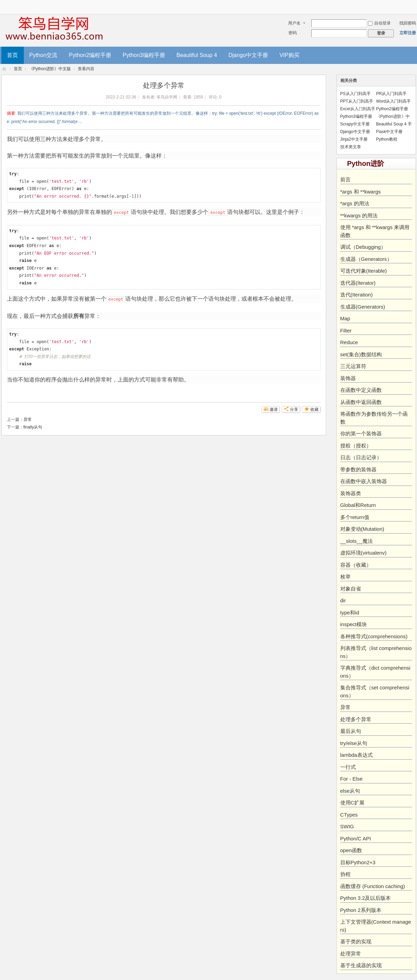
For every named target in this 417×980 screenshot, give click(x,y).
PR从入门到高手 (392, 94)
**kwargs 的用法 (359, 215)
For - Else (352, 779)
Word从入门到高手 (394, 101)
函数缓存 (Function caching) (373, 886)
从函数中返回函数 (361, 402)
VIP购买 (290, 55)
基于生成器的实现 (361, 965)
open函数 (351, 850)
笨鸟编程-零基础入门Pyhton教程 (4, 69)
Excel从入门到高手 (358, 109)
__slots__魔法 (357, 541)
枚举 (345, 577)
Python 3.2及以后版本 (366, 898)
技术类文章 (351, 147)
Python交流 (44, 55)
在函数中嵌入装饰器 (364, 481)
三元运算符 (353, 366)
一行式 (348, 767)
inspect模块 (354, 624)
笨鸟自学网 (167, 97)
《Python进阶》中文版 (50, 69)
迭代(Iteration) (357, 295)
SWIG (347, 826)
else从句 (350, 791)
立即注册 (408, 33)
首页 (12, 55)
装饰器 (348, 378)
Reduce (349, 342)
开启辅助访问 (414, 5)
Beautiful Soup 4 (197, 55)
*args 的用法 (355, 203)
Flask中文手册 (390, 132)
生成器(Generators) (363, 307)
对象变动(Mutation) (362, 529)
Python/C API (356, 838)
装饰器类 (351, 493)
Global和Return (358, 505)
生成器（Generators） (366, 259)
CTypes (349, 815)
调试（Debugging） (363, 247)
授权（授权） (356, 446)
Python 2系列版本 (361, 910)
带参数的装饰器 (358, 469)
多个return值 (355, 517)
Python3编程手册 (144, 55)
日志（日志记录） (361, 457)
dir (343, 600)
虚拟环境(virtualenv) (363, 553)
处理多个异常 (356, 719)
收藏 (314, 409)
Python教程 (387, 139)
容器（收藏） (356, 565)
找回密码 (408, 23)
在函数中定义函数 (361, 390)
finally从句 (33, 427)
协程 (345, 874)
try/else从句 (354, 743)
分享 (294, 409)
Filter (346, 331)
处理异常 (351, 954)
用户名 (294, 23)
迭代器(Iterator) (358, 283)
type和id (350, 612)
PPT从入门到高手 (357, 101)
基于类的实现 (356, 941)
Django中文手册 (248, 55)
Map (345, 318)
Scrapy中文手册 (355, 124)
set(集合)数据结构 (361, 354)
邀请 (274, 409)
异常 (28, 420)
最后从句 (351, 731)
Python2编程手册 (90, 55)
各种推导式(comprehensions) (374, 636)
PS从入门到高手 (356, 94)
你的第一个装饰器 (361, 434)
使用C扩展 (353, 803)
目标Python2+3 (358, 862)
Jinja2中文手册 (354, 139)
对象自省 (351, 589)
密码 (293, 33)
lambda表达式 (357, 755)
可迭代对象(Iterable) (364, 271)
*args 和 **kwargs (361, 192)
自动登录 (379, 23)
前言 (345, 180)
